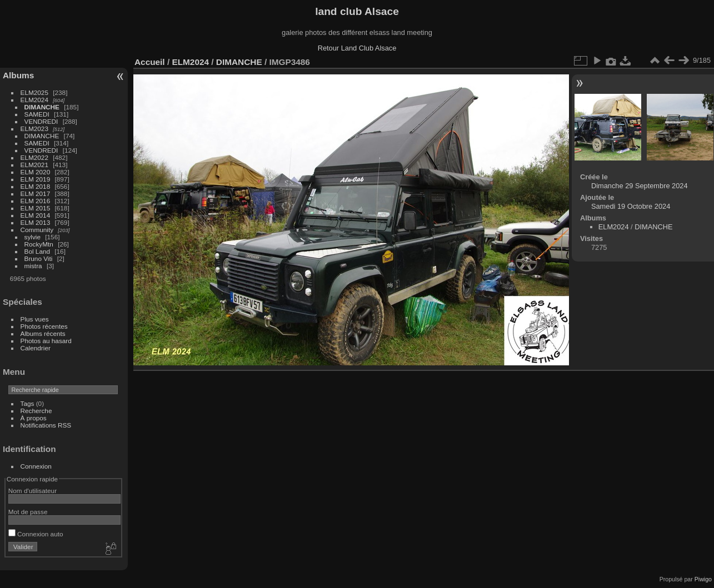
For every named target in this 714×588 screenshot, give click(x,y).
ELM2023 (34, 129)
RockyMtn (39, 244)
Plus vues (35, 319)
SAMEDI (37, 114)
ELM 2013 (36, 222)
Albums (18, 75)
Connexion (36, 466)
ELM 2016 (36, 201)
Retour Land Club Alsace (357, 48)
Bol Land (37, 251)
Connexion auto (36, 534)
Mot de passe (28, 512)
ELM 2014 (36, 215)
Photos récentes (44, 326)
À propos (34, 418)
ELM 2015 (36, 208)
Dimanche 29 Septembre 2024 (640, 186)
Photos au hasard (46, 341)
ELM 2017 (36, 194)
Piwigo (703, 579)
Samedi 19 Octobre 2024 (631, 206)
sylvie (33, 237)
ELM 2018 (36, 186)
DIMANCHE (42, 107)
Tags (28, 403)
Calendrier (36, 348)
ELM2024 (34, 100)
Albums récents (43, 333)
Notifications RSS (46, 425)
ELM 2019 (36, 179)
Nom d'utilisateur (33, 491)
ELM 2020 (36, 172)
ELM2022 (34, 157)
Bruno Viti (39, 258)
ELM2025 (34, 92)
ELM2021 (34, 165)
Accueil (150, 62)
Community (37, 230)
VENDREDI (41, 121)
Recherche (36, 411)
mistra (33, 266)
